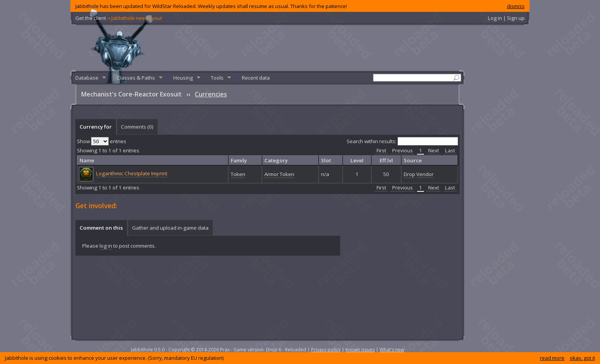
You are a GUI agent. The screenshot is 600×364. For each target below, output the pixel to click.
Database (87, 78)
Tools (217, 78)
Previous (403, 150)
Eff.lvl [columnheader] (386, 160)
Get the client (119, 18)
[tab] (95, 127)
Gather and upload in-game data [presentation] (170, 228)
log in (106, 246)
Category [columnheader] (276, 160)
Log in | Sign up (506, 18)
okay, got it (582, 358)
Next (434, 150)
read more (552, 358)
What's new (392, 350)
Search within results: (402, 141)
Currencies (211, 94)
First (381, 150)
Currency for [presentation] (96, 127)
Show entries (102, 141)
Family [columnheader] (239, 160)
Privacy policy (326, 350)
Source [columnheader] (413, 160)
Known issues (360, 350)
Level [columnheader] (357, 160)
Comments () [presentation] (137, 127)
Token (238, 174)
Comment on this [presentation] (101, 228)
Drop (409, 174)
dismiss (516, 6)
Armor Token (279, 174)
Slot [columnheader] (326, 160)
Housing (183, 78)
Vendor (425, 174)
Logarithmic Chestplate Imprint (132, 173)
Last (450, 150)
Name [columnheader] (87, 160)
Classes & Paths (136, 78)
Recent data (256, 78)
